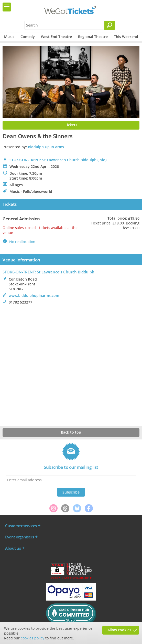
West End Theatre (56, 37)
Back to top (71, 432)
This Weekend (126, 37)
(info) (102, 160)
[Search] (110, 25)
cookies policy (32, 638)
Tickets (71, 125)
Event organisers (19, 537)
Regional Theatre (93, 37)
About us (13, 548)
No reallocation (22, 242)
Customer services (21, 526)
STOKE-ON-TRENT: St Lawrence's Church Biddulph (53, 160)
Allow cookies (119, 630)
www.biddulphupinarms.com (34, 295)
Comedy (28, 37)
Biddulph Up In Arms (46, 147)
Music (9, 37)
